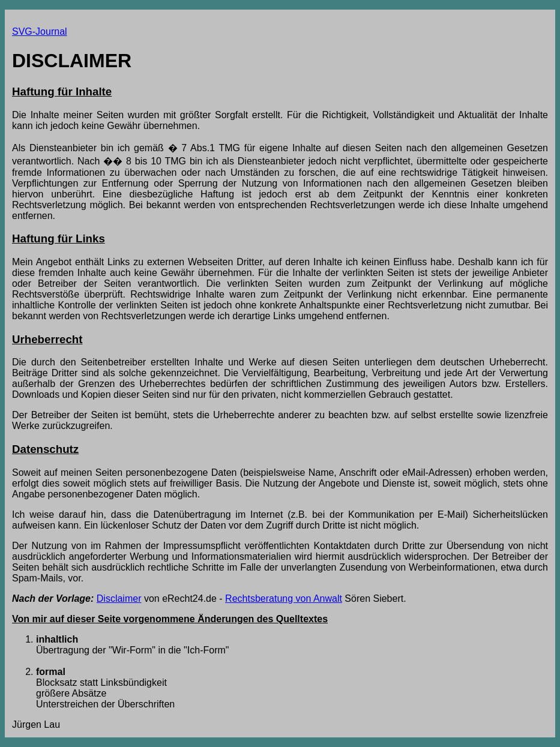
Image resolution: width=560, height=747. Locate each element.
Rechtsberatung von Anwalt (284, 598)
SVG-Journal (40, 31)
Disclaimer (119, 598)
